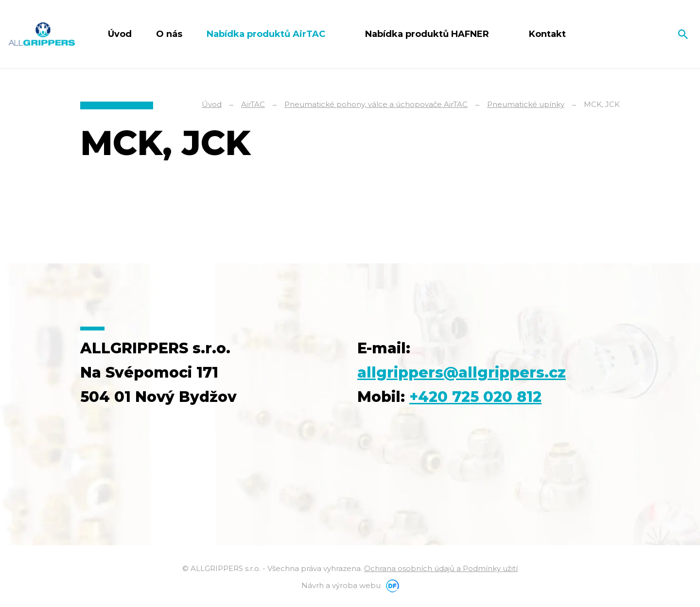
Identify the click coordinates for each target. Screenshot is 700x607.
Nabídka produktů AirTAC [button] (267, 34)
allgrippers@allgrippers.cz (462, 373)
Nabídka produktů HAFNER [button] (428, 34)
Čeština (648, 34)
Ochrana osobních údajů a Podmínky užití (441, 568)
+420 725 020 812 (475, 397)
